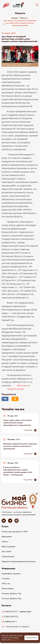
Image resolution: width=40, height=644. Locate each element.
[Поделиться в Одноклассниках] (15, 399)
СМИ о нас (6, 584)
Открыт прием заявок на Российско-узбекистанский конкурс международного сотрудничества (18, 423)
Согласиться (31, 638)
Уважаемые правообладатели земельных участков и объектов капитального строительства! (20, 446)
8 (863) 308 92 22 (10, 617)
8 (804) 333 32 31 (10, 612)
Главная (14, 18)
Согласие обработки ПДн (12, 599)
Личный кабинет (8, 589)
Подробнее (30, 430)
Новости (23, 18)
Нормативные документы (11, 574)
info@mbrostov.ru (9, 622)
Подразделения (8, 556)
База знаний (6, 552)
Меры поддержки (8, 547)
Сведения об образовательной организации (19, 561)
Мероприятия (7, 537)
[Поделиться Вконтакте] (5, 399)
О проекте (6, 579)
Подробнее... (16, 640)
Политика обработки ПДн (11, 594)
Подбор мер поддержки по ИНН (15, 532)
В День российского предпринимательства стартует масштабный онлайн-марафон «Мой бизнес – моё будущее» (18, 471)
